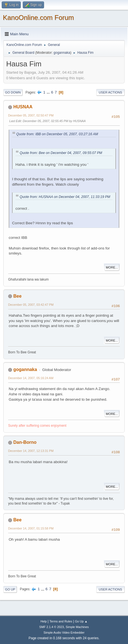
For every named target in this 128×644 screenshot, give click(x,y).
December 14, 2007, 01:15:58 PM (31, 528)
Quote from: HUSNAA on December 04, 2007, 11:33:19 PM (65, 197)
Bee (17, 296)
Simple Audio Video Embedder (64, 633)
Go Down (13, 92)
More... (112, 267)
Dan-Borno (25, 442)
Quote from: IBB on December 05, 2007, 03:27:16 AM (57, 134)
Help (44, 621)
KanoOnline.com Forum (38, 17)
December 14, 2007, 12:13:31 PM (31, 451)
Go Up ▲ (81, 621)
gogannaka (62, 53)
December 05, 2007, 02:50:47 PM (31, 115)
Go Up (10, 589)
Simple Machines (77, 627)
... (49, 92)
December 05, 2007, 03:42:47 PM (31, 305)
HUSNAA (23, 107)
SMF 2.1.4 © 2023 (52, 627)
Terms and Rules (61, 621)
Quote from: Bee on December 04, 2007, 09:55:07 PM (61, 153)
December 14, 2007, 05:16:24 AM (31, 378)
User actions (110, 92)
